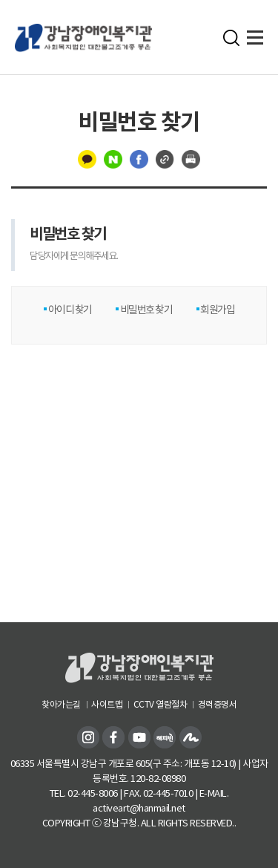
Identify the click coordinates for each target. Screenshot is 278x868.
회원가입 (217, 310)
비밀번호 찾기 (145, 310)
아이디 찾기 (69, 310)
